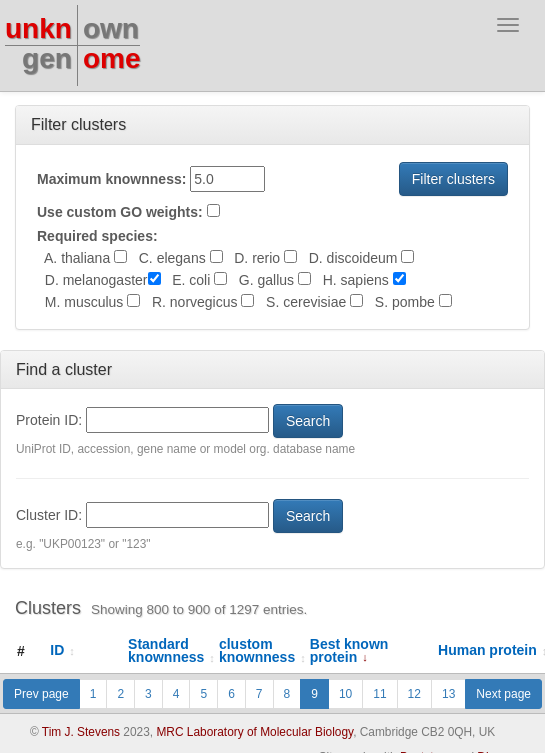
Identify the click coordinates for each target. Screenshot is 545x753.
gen (47, 58)
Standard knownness (171, 650)
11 (379, 694)
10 (345, 694)
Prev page (41, 694)
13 (448, 694)
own (111, 28)
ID (62, 650)
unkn (38, 28)
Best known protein (349, 650)
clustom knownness (262, 650)
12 (414, 694)
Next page (503, 694)
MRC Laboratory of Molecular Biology (254, 732)
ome (112, 58)
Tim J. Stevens (81, 732)
